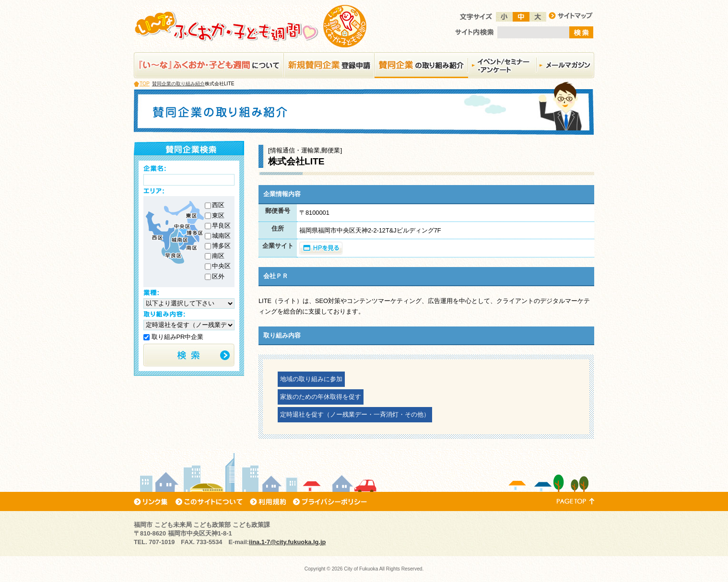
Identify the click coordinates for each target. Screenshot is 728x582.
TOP (145, 84)
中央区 (221, 266)
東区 (218, 215)
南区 (218, 256)
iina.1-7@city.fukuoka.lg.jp (287, 542)
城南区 (221, 236)
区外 (218, 276)
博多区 (221, 246)
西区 (218, 205)
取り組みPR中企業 (173, 337)
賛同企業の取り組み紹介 (178, 84)
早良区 (221, 226)
